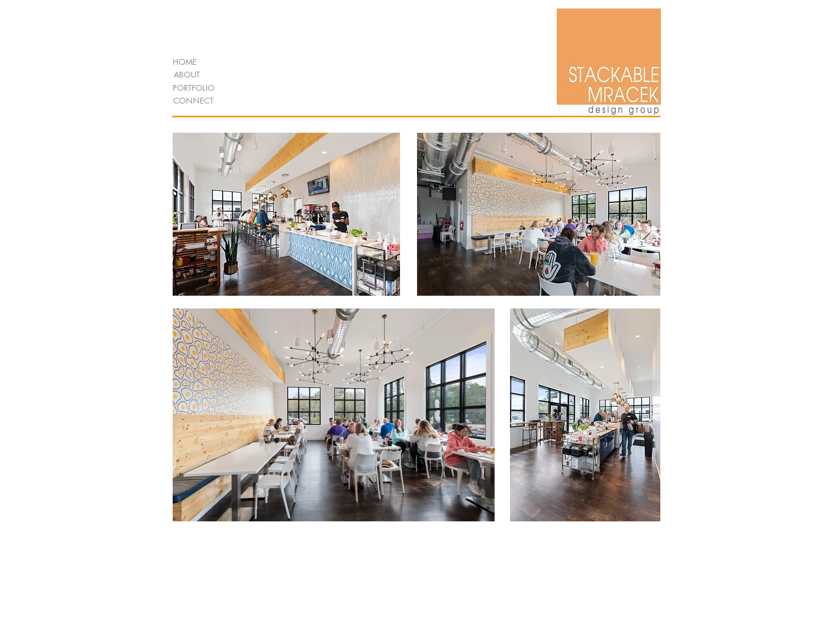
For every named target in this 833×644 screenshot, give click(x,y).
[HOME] (185, 62)
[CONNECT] (193, 101)
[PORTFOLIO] (194, 88)
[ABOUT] (187, 75)
